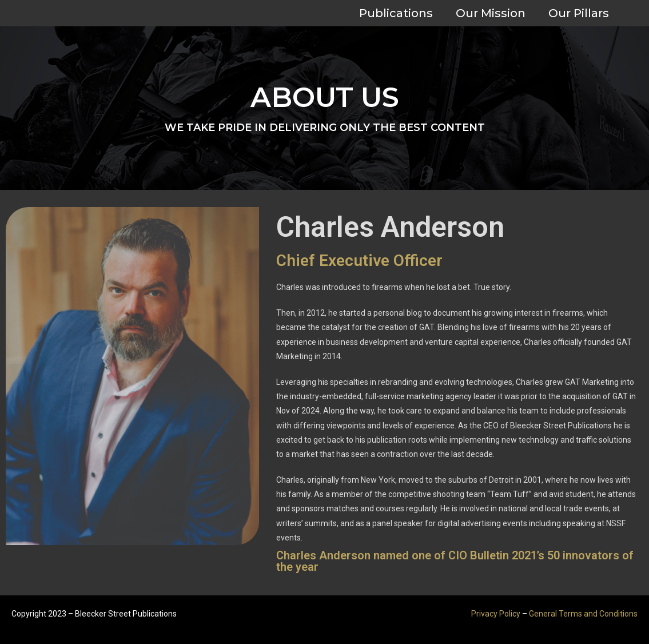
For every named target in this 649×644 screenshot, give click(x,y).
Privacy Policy (496, 614)
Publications (396, 13)
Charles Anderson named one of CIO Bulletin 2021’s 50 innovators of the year (455, 561)
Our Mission (491, 13)
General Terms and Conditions (583, 614)
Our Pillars (579, 13)
